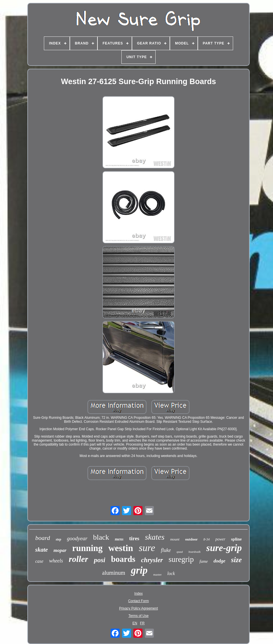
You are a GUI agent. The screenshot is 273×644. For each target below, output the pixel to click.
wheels (56, 561)
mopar (60, 550)
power (220, 539)
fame (204, 561)
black (101, 537)
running (87, 548)
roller (78, 559)
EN (135, 623)
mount (175, 539)
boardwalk (194, 552)
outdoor (191, 539)
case (39, 561)
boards (123, 559)
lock (171, 573)
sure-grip (224, 548)
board (43, 538)
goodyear (77, 538)
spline (237, 539)
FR (142, 623)
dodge (219, 561)
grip (139, 570)
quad (180, 552)
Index (138, 594)
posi (99, 560)
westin (121, 548)
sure (147, 548)
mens (119, 539)
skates (155, 537)
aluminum (114, 573)
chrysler (152, 560)
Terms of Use (139, 616)
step (58, 539)
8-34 (207, 539)
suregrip (181, 559)
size (237, 560)
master (157, 574)
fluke (166, 550)
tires (134, 538)
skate (41, 550)
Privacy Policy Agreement (138, 608)
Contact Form (139, 601)
